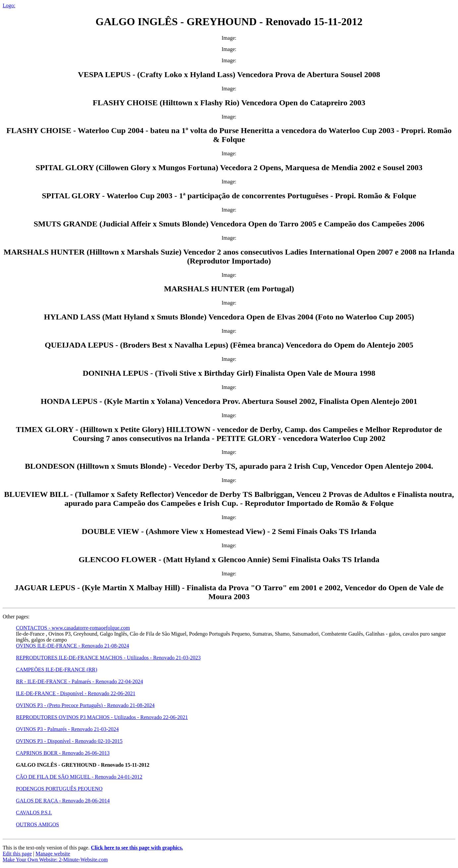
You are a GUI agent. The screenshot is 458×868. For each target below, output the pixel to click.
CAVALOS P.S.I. (34, 813)
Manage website (53, 854)
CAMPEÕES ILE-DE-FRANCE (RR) (57, 670)
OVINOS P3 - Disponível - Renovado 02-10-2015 (69, 741)
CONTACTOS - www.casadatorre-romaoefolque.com (73, 628)
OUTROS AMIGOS (37, 824)
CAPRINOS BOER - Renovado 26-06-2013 (63, 753)
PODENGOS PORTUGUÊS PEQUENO (59, 789)
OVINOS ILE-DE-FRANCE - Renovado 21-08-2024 (72, 646)
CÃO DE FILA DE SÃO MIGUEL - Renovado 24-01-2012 (79, 777)
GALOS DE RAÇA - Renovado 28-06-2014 (63, 801)
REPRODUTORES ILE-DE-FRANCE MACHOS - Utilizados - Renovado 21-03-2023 (108, 658)
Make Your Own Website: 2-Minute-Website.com (55, 860)
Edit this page (17, 854)
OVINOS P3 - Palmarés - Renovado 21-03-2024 (67, 729)
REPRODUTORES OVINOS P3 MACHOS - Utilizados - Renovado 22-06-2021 (102, 717)
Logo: (9, 5)
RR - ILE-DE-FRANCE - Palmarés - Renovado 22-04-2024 (80, 681)
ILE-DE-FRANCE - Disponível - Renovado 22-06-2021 (76, 693)
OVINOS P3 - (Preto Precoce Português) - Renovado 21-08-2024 (85, 705)
